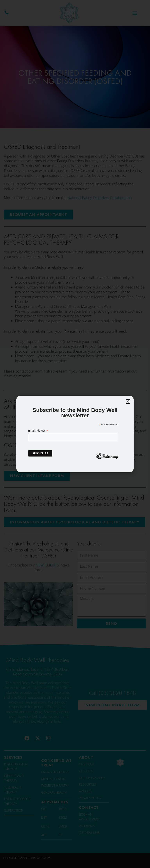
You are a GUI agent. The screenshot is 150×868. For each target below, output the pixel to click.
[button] (128, 401)
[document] (75, 434)
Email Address (38, 431)
